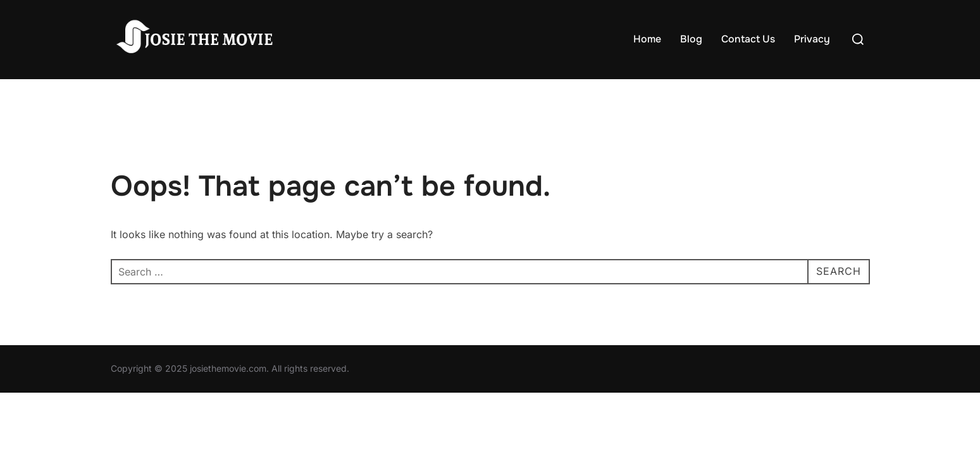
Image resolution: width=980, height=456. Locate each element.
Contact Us (748, 39)
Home (647, 39)
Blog (691, 39)
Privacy (812, 39)
